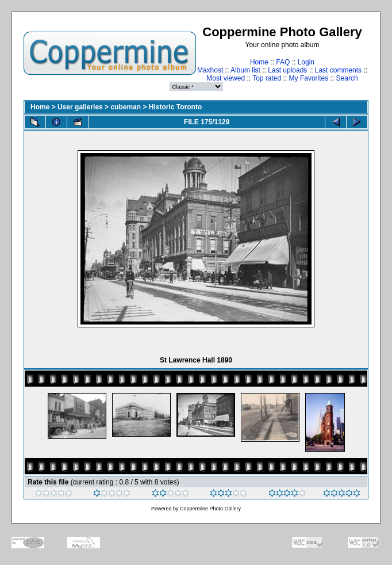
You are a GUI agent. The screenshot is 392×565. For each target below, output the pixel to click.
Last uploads (287, 70)
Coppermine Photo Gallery (210, 509)
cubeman (126, 107)
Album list (245, 70)
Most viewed (226, 78)
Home (259, 62)
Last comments (338, 70)
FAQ (283, 62)
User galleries (80, 107)
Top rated (267, 78)
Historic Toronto (175, 107)
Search (347, 78)
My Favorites (309, 78)
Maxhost (210, 70)
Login (306, 62)
